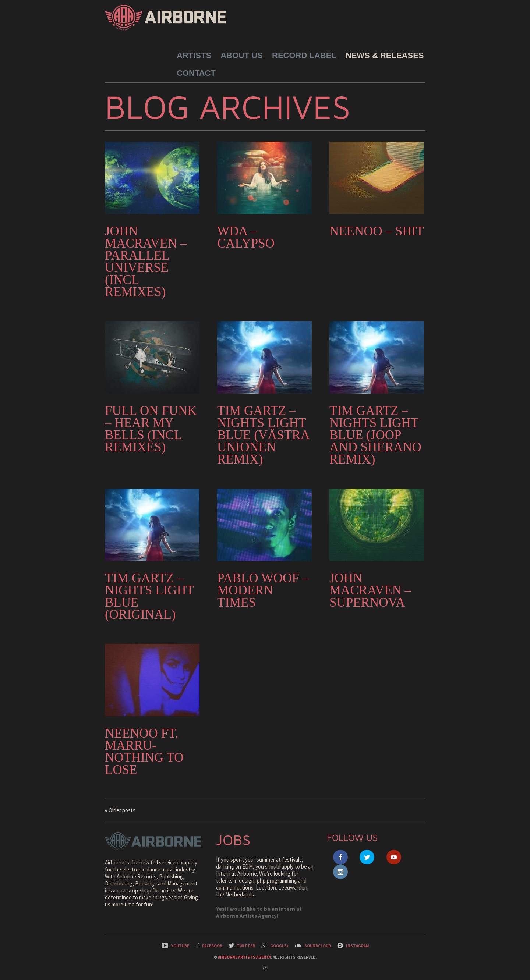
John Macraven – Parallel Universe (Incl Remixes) (146, 262)
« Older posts (120, 810)
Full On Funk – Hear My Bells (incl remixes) (151, 429)
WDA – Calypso (246, 237)
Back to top (265, 969)
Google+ (280, 946)
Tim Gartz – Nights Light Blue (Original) (149, 596)
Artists (194, 55)
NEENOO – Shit (377, 231)
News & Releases (385, 55)
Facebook (212, 946)
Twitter (246, 946)
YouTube (180, 946)
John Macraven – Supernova (370, 590)
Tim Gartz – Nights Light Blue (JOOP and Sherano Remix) (375, 435)
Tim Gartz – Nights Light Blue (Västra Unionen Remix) (263, 435)
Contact (196, 73)
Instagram (358, 946)
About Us (242, 55)
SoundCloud (318, 946)
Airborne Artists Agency (244, 957)
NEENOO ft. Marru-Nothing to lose (144, 752)
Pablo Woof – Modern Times (263, 590)
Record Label (304, 55)
